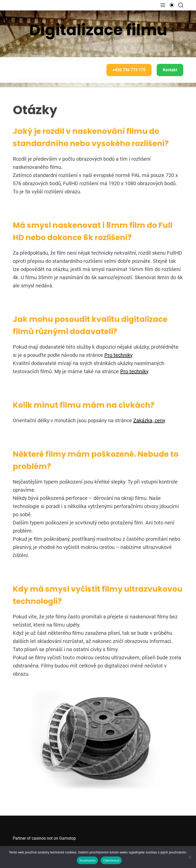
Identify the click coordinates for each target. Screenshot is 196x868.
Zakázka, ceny (149, 420)
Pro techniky (118, 355)
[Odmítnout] (190, 857)
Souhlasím (88, 860)
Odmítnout (111, 860)
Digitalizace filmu (98, 30)
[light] (172, 5)
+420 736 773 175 (129, 70)
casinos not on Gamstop (54, 838)
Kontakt (170, 70)
